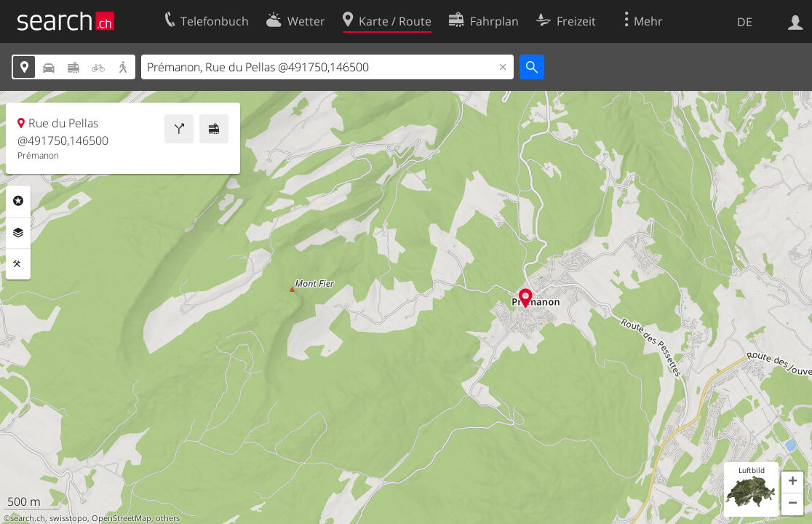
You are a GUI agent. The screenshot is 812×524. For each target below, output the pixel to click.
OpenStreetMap (122, 518)
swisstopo (68, 518)
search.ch (28, 518)
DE (745, 22)
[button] (792, 483)
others (168, 518)
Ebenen (18, 233)
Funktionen (18, 264)
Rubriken (18, 201)
